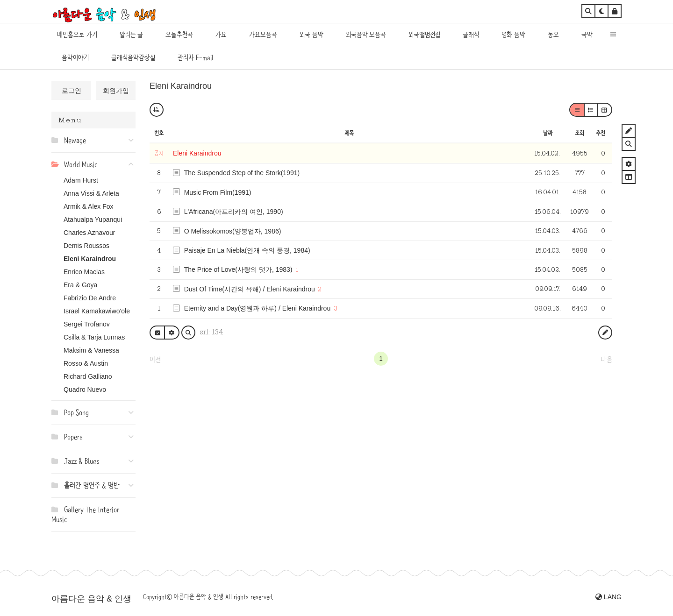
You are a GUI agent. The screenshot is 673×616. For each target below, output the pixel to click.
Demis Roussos (86, 246)
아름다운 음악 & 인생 (91, 599)
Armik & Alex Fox (89, 206)
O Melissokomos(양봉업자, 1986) (233, 231)
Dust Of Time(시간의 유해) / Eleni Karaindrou (250, 289)
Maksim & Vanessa (91, 350)
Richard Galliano (88, 376)
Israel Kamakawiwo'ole (97, 311)
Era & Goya (80, 285)
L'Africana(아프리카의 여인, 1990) (234, 212)
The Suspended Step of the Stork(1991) (242, 173)
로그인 (72, 91)
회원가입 (116, 91)
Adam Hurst (81, 180)
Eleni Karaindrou (90, 259)
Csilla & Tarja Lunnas (94, 337)
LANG (609, 597)
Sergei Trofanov (87, 324)
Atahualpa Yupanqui (93, 219)
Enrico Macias (84, 272)
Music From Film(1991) (218, 192)
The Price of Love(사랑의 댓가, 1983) (238, 269)
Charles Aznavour (89, 233)
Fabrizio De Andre (90, 298)
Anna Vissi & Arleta (91, 193)
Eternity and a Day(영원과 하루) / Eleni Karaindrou (258, 308)
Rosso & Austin (86, 363)
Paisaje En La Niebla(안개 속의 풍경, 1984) (247, 250)
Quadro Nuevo (85, 389)
